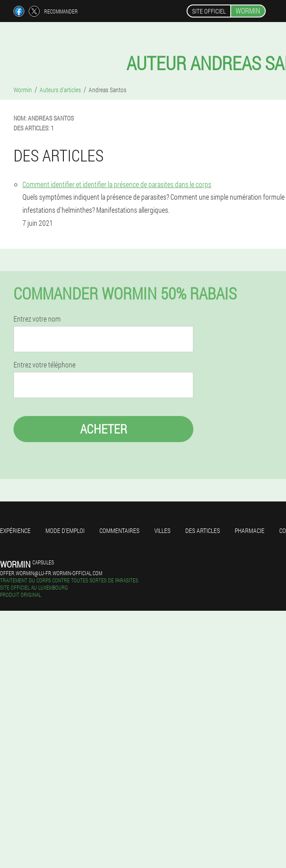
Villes (162, 530)
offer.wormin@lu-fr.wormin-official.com (51, 573)
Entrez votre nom (37, 319)
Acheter (104, 429)
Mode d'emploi (65, 530)
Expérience (15, 530)
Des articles (203, 530)
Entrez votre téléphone (45, 365)
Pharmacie (250, 530)
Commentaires (119, 530)
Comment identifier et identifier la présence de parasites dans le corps (117, 184)
